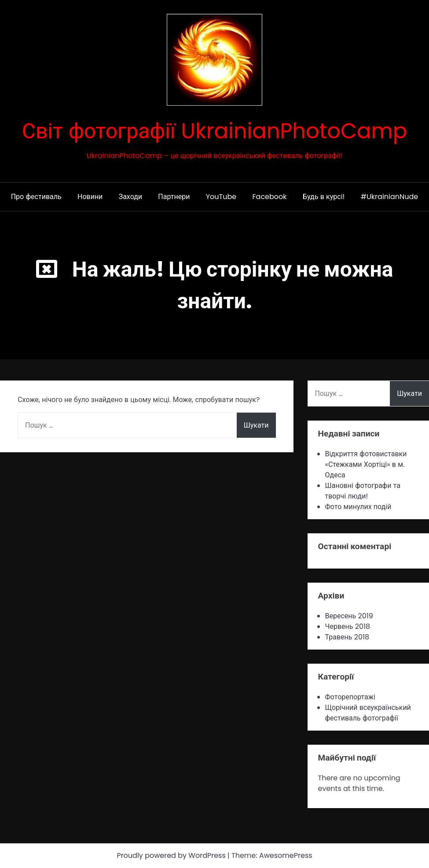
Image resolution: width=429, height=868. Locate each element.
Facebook (270, 197)
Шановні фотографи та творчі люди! (363, 491)
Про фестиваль (36, 197)
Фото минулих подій (358, 507)
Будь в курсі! (324, 197)
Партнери (174, 197)
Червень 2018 (348, 626)
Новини (90, 197)
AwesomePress (286, 855)
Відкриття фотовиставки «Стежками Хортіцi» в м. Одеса (366, 464)
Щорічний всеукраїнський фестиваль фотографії (368, 713)
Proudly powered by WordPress (172, 855)
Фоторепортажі (350, 697)
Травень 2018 (347, 637)
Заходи (130, 197)
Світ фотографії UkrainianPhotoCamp (215, 131)
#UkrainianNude (390, 197)
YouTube (221, 197)
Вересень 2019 (349, 616)
